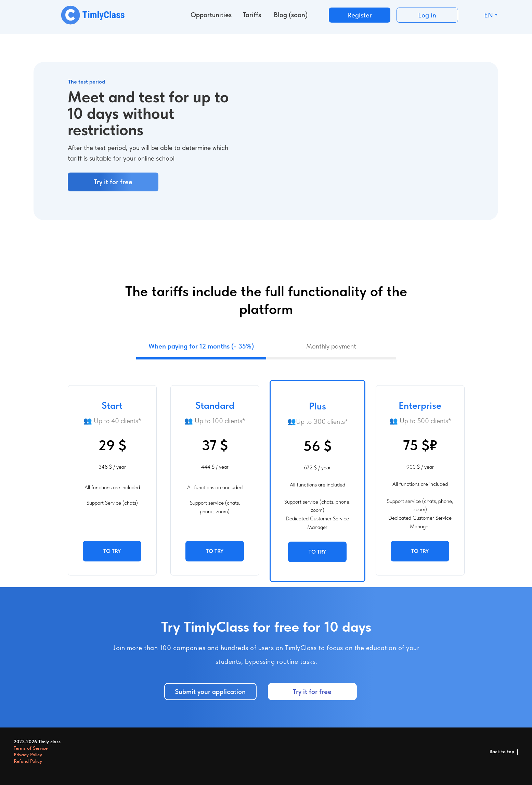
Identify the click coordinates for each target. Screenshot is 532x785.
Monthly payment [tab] (331, 346)
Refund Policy (28, 761)
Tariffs (252, 15)
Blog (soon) (291, 15)
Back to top (504, 752)
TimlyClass (104, 15)
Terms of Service (31, 748)
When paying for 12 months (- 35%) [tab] (201, 346)
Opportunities (211, 15)
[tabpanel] (266, 473)
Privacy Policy (28, 755)
